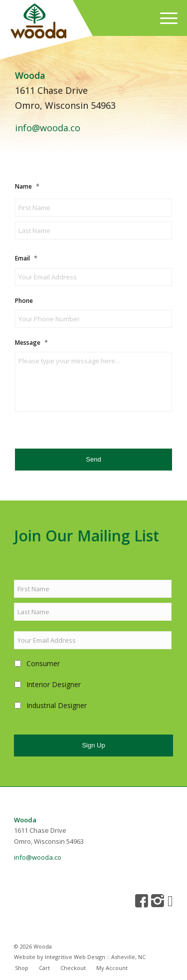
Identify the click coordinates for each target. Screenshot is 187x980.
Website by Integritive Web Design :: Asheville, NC (80, 957)
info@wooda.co (48, 128)
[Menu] (164, 18)
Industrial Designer (57, 705)
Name (27, 186)
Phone (24, 301)
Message (31, 343)
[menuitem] (164, 18)
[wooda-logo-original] (71, 22)
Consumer (43, 663)
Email (26, 258)
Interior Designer (54, 684)
